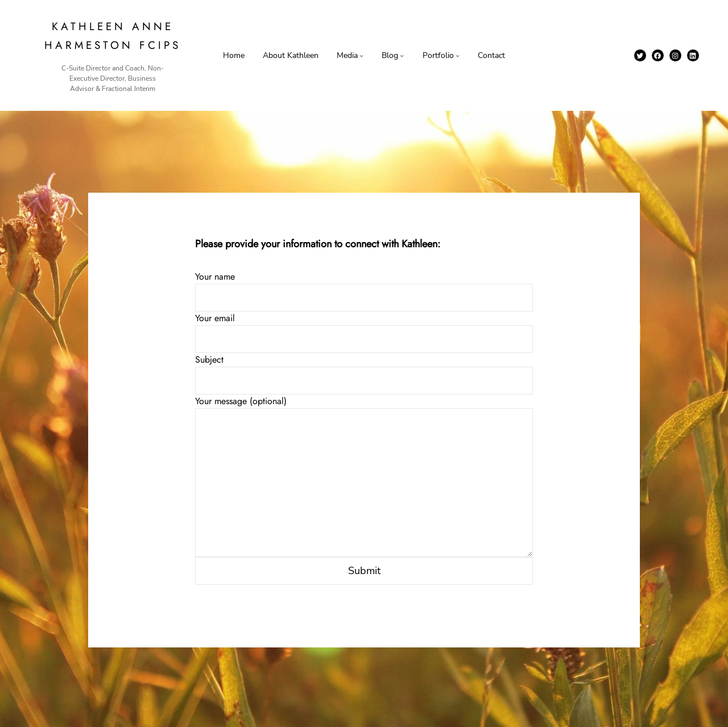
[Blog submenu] (402, 55)
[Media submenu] (361, 55)
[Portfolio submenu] (458, 55)
